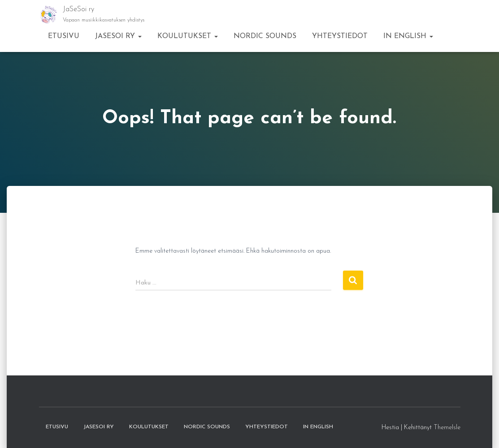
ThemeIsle (447, 428)
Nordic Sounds (265, 36)
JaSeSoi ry (118, 36)
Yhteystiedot (340, 36)
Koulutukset (188, 36)
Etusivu (64, 36)
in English (408, 36)
